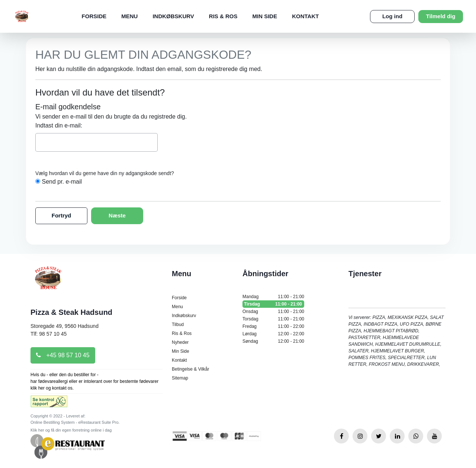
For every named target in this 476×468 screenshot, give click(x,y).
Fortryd (62, 215)
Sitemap (180, 378)
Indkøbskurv (173, 16)
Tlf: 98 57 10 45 (49, 334)
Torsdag (273, 319)
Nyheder (180, 342)
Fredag (273, 326)
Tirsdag (273, 304)
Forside (94, 16)
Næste (117, 215)
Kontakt (305, 16)
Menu (129, 16)
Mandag (273, 297)
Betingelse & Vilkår (191, 369)
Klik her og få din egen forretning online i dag (71, 430)
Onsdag (273, 312)
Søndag (273, 341)
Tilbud (178, 325)
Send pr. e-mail (62, 182)
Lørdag (273, 334)
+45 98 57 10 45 (63, 355)
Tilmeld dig (441, 16)
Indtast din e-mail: (59, 125)
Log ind (392, 16)
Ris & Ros (223, 16)
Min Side (265, 16)
